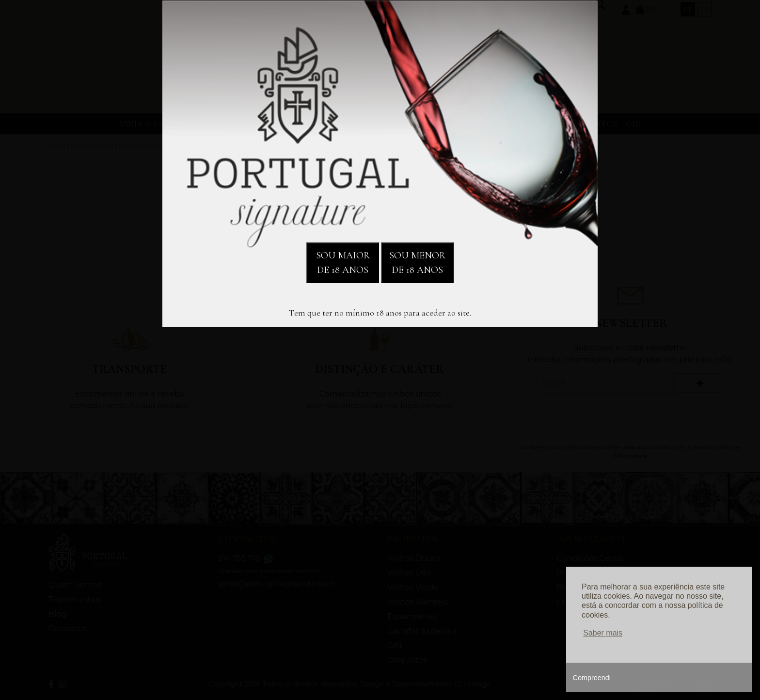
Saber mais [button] (603, 633)
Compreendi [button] (592, 678)
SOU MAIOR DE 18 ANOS (343, 263)
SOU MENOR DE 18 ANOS (417, 263)
